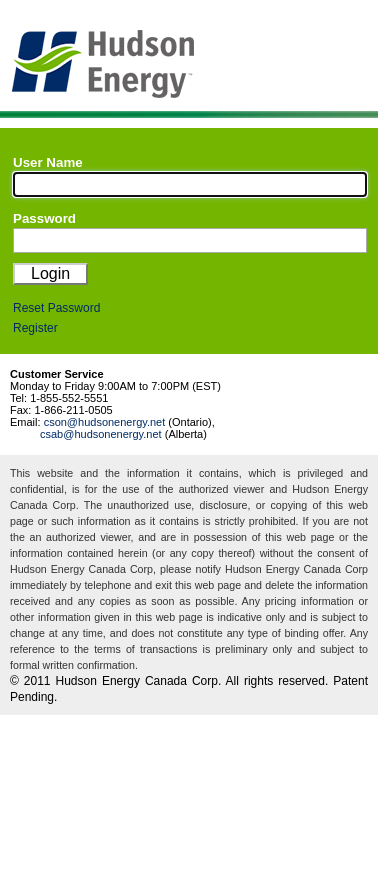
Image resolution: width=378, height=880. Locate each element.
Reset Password (56, 308)
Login (50, 273)
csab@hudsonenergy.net (101, 434)
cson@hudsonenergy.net (105, 422)
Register (35, 328)
